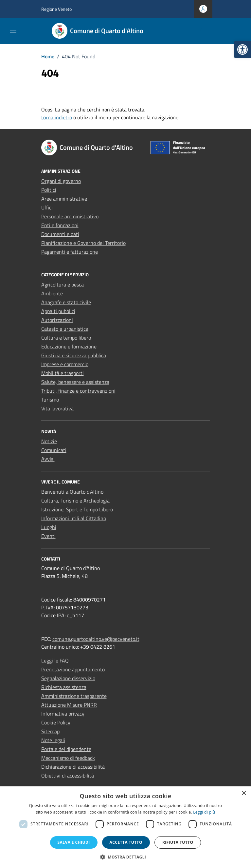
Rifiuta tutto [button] (178, 842)
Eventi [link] (48, 536)
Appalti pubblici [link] (58, 311)
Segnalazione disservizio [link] (68, 678)
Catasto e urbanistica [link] (65, 329)
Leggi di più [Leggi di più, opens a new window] (204, 812)
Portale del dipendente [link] (66, 749)
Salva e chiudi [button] (74, 842)
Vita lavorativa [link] (57, 408)
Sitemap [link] (50, 731)
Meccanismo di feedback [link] (68, 758)
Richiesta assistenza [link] (64, 687)
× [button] (244, 793)
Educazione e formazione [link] (69, 346)
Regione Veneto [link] (56, 9)
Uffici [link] (47, 207)
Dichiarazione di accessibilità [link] (73, 767)
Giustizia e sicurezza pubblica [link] (74, 355)
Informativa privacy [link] (63, 714)
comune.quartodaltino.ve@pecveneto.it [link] (96, 639)
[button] (126, 857)
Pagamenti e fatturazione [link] (70, 252)
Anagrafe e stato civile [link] (66, 302)
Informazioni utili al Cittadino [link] (74, 518)
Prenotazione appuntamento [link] (73, 669)
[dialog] (126, 827)
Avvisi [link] (48, 459)
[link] (242, 49)
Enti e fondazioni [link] (60, 225)
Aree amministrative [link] (64, 199)
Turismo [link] (50, 400)
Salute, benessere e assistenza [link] (75, 382)
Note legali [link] (53, 740)
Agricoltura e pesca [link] (63, 285)
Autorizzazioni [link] (57, 320)
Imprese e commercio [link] (65, 364)
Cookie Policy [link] (56, 722)
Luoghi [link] (49, 527)
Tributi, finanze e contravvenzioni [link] (78, 391)
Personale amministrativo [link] (70, 216)
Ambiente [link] (52, 293)
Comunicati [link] (54, 450)
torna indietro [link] (57, 117)
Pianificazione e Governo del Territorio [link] (83, 243)
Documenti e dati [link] (60, 234)
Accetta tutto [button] (126, 842)
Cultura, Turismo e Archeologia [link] (75, 501)
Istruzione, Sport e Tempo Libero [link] (77, 509)
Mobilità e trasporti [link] (63, 373)
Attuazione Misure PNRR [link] (69, 705)
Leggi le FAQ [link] (55, 661)
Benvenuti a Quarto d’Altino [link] (72, 492)
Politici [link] (49, 190)
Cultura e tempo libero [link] (66, 338)
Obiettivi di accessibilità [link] (68, 776)
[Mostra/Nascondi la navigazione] (13, 30)
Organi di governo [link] (61, 181)
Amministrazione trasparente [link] (74, 696)
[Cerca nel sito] (203, 31)
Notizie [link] (49, 441)
